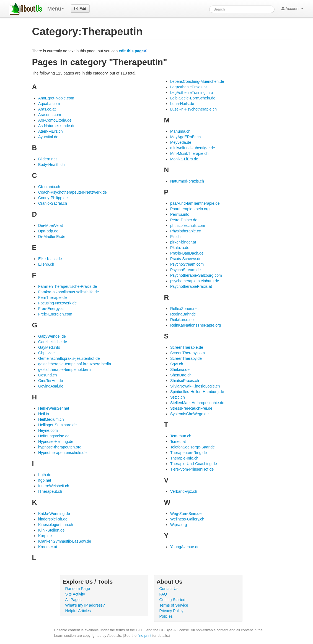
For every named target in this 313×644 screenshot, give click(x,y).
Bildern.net (47, 159)
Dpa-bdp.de (48, 231)
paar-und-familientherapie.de (195, 203)
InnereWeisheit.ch (54, 486)
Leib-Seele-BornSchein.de (193, 98)
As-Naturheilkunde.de (57, 126)
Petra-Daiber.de (184, 220)
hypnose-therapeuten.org (60, 447)
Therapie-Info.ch (184, 458)
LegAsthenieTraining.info (192, 93)
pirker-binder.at (183, 242)
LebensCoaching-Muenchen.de (197, 81)
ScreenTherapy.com (187, 353)
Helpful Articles (78, 611)
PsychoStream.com (187, 264)
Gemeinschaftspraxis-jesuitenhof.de (69, 358)
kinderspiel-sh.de (53, 519)
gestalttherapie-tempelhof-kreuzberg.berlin (75, 364)
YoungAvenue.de (185, 547)
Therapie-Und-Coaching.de (194, 464)
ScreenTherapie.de (187, 347)
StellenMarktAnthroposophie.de (197, 403)
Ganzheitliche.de (53, 342)
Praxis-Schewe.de (186, 259)
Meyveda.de (181, 142)
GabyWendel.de (52, 336)
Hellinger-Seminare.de (57, 425)
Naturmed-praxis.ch (187, 181)
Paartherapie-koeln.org (190, 209)
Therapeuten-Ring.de (188, 453)
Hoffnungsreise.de (54, 436)
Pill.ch (175, 237)
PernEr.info (180, 214)
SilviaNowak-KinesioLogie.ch (195, 386)
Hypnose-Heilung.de (56, 442)
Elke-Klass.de (50, 259)
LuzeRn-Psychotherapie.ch (193, 109)
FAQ (163, 594)
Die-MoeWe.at (51, 225)
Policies (166, 616)
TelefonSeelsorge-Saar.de (192, 447)
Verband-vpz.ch (184, 491)
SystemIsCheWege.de (189, 414)
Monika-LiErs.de (184, 159)
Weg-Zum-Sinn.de (186, 514)
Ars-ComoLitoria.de (55, 120)
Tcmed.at (178, 442)
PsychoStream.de (186, 270)
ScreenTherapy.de (186, 358)
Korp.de (45, 536)
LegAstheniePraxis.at (188, 87)
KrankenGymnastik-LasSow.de (65, 541)
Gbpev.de (46, 353)
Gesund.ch (48, 375)
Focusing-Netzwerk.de (57, 303)
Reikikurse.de (182, 320)
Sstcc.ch (178, 397)
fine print (144, 636)
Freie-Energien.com (55, 314)
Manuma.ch (180, 131)
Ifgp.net (45, 480)
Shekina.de (180, 370)
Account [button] (292, 9)
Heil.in (44, 414)
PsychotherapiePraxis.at (191, 286)
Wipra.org (179, 525)
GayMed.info (49, 347)
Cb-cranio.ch (49, 187)
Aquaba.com (49, 104)
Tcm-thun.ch (181, 436)
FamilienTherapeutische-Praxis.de (68, 286)
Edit (80, 9)
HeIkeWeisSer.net (54, 408)
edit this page (131, 51)
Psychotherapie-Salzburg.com (196, 275)
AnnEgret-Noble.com (56, 98)
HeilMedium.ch (51, 419)
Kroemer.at (48, 547)
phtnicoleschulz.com (188, 225)
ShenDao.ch (181, 375)
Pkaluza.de (180, 248)
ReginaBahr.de (183, 314)
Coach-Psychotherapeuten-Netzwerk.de (73, 192)
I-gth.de (45, 475)
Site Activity (75, 594)
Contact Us (169, 589)
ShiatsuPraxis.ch (185, 381)
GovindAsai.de (51, 386)
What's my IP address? (85, 605)
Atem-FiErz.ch (51, 131)
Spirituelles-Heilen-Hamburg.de (197, 392)
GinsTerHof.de (51, 381)
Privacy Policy (171, 611)
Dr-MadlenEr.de (52, 237)
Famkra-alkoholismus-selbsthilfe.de (68, 292)
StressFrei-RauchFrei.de (191, 408)
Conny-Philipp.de (53, 198)
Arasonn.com (50, 115)
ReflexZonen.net (184, 309)
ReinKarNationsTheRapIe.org (196, 325)
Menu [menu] (56, 9)
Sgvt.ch (177, 364)
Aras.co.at (47, 109)
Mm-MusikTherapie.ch (189, 153)
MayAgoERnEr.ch (186, 137)
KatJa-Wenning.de (54, 514)
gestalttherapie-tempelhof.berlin (65, 370)
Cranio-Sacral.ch (53, 203)
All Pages (73, 600)
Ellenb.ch (46, 264)
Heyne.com (48, 430)
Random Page (78, 589)
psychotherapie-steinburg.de (195, 281)
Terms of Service (174, 605)
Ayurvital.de (48, 137)
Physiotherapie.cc (186, 231)
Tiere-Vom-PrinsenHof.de (192, 469)
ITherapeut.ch (50, 491)
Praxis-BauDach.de (187, 253)
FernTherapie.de (53, 297)
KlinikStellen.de (51, 530)
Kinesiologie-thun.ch (56, 525)
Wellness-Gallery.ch (187, 519)
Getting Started (172, 600)
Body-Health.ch (51, 165)
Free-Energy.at (51, 309)
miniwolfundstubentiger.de (193, 148)
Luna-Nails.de (182, 104)
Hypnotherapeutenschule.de (62, 453)
